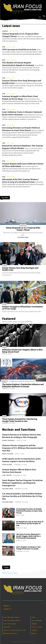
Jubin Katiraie (7, 465)
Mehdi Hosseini (8, 454)
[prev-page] (4, 191)
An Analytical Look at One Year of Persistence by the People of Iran (30, 524)
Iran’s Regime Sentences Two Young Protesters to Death (28, 548)
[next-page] (7, 191)
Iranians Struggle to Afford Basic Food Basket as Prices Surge (22, 308)
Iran (4, 47)
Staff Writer (7, 475)
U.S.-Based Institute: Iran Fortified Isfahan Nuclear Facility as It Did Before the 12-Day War (22, 496)
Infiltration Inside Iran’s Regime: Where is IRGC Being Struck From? (22, 351)
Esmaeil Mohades (8, 440)
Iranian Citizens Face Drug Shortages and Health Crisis (20, 269)
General (5, 31)
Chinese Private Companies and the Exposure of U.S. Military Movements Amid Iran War (22, 448)
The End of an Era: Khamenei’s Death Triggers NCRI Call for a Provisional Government (28, 536)
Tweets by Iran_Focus (10, 573)
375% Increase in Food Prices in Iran (19, 50)
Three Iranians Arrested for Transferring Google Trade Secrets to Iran (20, 420)
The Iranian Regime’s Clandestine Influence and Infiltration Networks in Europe (23, 385)
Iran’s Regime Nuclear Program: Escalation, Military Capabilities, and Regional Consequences (23, 483)
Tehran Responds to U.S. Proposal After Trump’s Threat (23, 229)
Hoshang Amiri (23, 237)
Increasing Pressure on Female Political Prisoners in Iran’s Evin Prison (29, 511)
